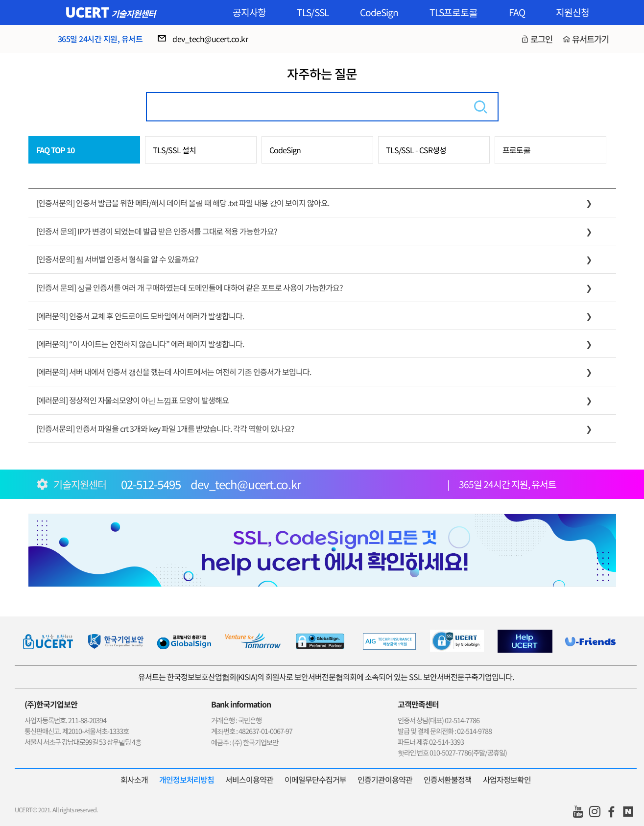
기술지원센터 (133, 13)
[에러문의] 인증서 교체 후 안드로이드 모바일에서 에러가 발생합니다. (140, 316)
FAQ (517, 12)
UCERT (87, 12)
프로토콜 (516, 150)
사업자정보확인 (507, 779)
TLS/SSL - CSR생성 (416, 150)
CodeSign (379, 12)
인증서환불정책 (448, 779)
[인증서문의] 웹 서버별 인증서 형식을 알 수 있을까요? (117, 259)
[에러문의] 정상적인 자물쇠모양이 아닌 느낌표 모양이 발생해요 (132, 400)
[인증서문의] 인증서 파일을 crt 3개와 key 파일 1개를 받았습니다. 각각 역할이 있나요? (165, 428)
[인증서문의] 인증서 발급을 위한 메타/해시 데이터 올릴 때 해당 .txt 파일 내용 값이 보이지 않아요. (183, 203)
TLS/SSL (313, 12)
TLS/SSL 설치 (174, 150)
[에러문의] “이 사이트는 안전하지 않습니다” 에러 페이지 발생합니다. (140, 344)
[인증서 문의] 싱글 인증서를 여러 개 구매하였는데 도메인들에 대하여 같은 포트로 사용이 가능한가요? (190, 287)
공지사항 (249, 12)
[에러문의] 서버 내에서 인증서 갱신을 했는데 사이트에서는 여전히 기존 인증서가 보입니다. (174, 372)
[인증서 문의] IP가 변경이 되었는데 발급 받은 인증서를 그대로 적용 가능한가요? (157, 231)
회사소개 (134, 779)
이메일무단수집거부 (315, 779)
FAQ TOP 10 (55, 150)
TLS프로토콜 (453, 12)
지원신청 (572, 12)
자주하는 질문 (322, 73)
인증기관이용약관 (385, 779)
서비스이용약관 (249, 779)
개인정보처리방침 (187, 779)
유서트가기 (590, 39)
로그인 (541, 39)
